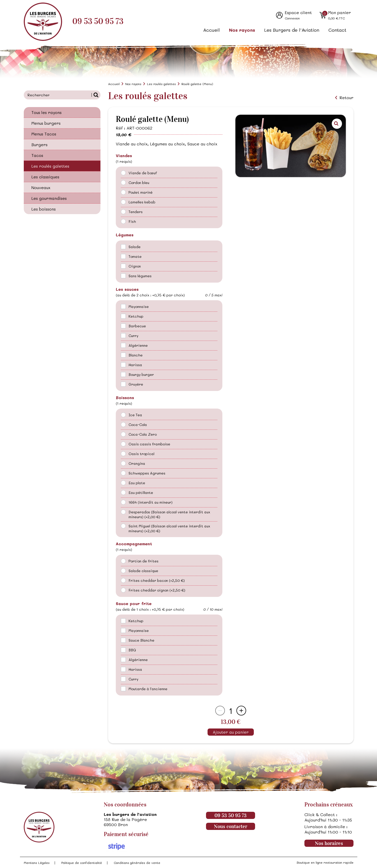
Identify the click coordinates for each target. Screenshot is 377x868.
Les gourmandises (49, 198)
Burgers (39, 144)
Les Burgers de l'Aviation (292, 30)
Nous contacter (231, 826)
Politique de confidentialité (82, 863)
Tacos (37, 155)
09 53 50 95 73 (98, 21)
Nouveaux (41, 187)
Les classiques (45, 177)
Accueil (212, 30)
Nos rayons (242, 30)
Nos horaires (329, 843)
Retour (346, 98)
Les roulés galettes (50, 166)
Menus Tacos (44, 134)
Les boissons (44, 209)
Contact (337, 30)
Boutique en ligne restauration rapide (325, 862)
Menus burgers (46, 123)
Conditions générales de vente (137, 863)
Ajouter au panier (231, 732)
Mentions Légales (37, 863)
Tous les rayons (47, 112)
